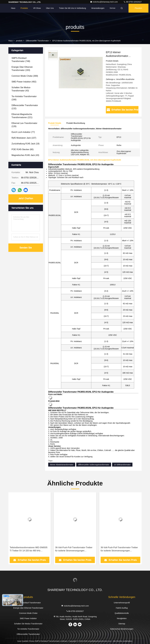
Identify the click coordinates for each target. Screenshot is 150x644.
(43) (21, 89)
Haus (13, 8)
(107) (24, 138)
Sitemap (122, 624)
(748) (21, 60)
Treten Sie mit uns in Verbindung (72, 8)
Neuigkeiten (122, 618)
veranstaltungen (98, 8)
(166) (24, 98)
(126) (24, 125)
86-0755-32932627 (133, 2)
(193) (22, 69)
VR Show (37, 8)
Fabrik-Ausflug (122, 608)
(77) (23, 132)
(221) (22, 116)
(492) (24, 82)
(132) (25, 107)
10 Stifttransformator (122, 465)
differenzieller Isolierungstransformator (94, 465)
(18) (25, 144)
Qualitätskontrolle (122, 613)
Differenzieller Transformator (37, 41)
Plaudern (138, 8)
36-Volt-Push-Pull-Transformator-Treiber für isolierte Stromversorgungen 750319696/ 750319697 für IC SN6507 (74, 549)
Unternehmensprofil (122, 603)
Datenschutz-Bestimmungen (122, 629)
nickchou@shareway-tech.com (104, 2)
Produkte (24, 8)
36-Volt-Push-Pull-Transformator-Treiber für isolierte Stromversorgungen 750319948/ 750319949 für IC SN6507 (119, 549)
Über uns (50, 8)
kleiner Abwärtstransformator (62, 465)
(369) (25, 76)
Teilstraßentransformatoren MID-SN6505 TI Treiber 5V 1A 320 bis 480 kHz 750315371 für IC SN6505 (29, 549)
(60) (23, 149)
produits (19, 41)
